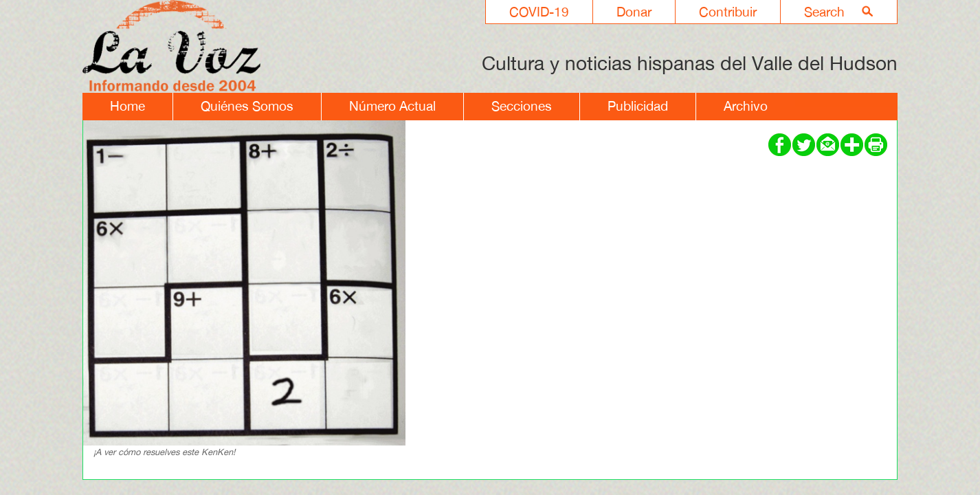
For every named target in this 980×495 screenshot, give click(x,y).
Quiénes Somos (247, 106)
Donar (634, 12)
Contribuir (728, 12)
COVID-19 (539, 12)
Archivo (746, 106)
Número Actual (392, 106)
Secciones (522, 106)
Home (127, 106)
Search (824, 12)
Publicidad (638, 106)
